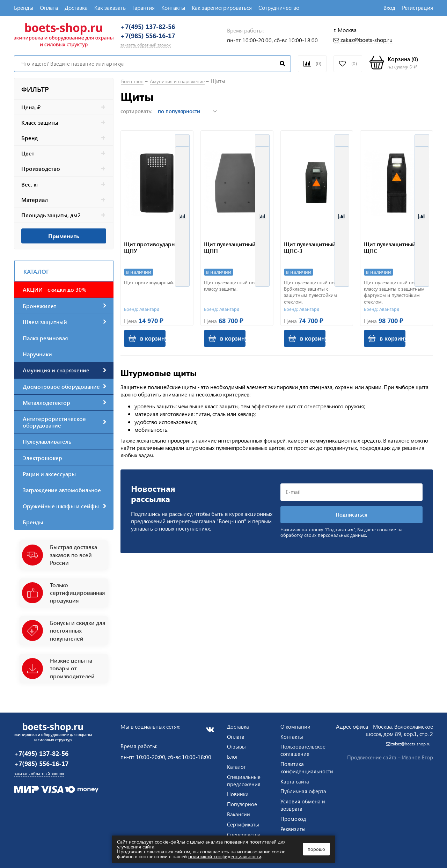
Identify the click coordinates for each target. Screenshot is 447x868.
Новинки (238, 792)
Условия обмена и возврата (303, 810)
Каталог (237, 765)
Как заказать (110, 8)
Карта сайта (295, 779)
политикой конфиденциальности (225, 856)
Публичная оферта (294, 793)
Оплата (49, 8)
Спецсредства (244, 833)
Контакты (173, 8)
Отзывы (237, 745)
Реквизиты (294, 834)
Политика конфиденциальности (308, 766)
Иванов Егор (417, 756)
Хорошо (316, 849)
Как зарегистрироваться (222, 8)
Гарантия (144, 8)
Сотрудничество (279, 8)
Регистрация (417, 8)
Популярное (242, 802)
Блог (233, 755)
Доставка (76, 8)
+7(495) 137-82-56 (158, 28)
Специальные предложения (244, 779)
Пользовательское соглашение (303, 749)
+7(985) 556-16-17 (158, 40)
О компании (296, 725)
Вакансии (239, 812)
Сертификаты (244, 822)
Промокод (294, 824)
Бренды (24, 8)
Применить (64, 242)
